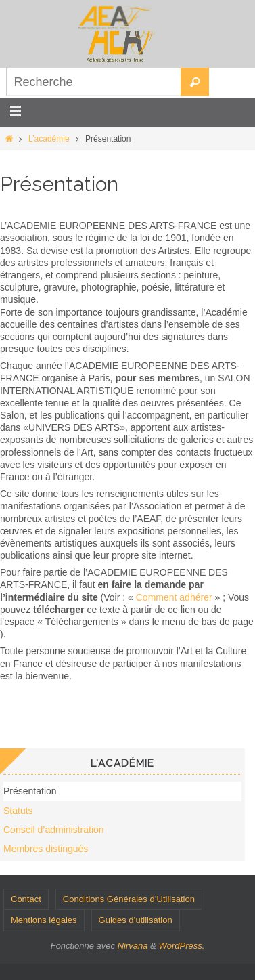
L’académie (49, 139)
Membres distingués (46, 849)
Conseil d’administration (54, 830)
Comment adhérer (174, 597)
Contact (26, 899)
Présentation (30, 791)
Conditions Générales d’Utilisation (129, 899)
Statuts (18, 811)
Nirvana (133, 946)
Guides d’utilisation (136, 920)
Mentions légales (44, 920)
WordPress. (181, 946)
